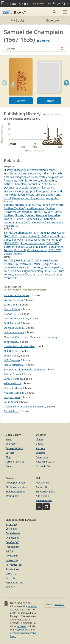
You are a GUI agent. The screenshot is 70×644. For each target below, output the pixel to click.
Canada (9, 205)
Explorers (21, 173)
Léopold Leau (12, 356)
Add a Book (42, 496)
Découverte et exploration (20, 188)
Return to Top (44, 466)
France (30, 205)
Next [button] (66, 87)
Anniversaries (45, 188)
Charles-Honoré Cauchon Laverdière (25, 407)
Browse (47, 20)
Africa (46, 222)
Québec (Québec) (14, 208)
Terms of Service (15, 462)
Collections (42, 457)
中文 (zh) (10, 587)
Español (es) (12, 542)
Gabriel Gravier (12, 374)
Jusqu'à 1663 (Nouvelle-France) (23, 264)
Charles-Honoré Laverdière (19, 346)
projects (22, 626)
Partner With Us (14, 448)
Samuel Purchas (13, 379)
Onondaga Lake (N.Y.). (17, 222)
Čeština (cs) (12, 529)
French (51, 170)
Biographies (23, 177)
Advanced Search (46, 462)
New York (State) (52, 212)
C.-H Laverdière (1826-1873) (44, 250)
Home (39, 439)
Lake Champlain (46, 219)
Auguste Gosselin (14, 393)
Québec (9, 215)
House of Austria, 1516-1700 (32, 274)
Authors (41, 448)
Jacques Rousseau (14, 365)
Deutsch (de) (13, 533)
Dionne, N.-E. (11, 314)
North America (35, 208)
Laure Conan (11, 305)
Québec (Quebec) (24, 219)
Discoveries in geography (19, 191)
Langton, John (12, 397)
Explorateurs (48, 180)
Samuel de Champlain (16, 295)
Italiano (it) (12, 560)
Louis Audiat (11, 402)
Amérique (57, 205)
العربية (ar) (11, 524)
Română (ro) (13, 569)
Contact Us (42, 487)
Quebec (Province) (36, 215)
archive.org (16, 633)
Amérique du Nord (29, 212)
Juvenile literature (29, 180)
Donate (38, 4)
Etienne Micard (12, 383)
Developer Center (15, 483)
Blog (8, 457)
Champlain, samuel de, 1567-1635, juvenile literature (34, 193)
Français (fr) (12, 547)
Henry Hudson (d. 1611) (34, 236)
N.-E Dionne (11, 351)
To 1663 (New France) (44, 260)
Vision (9, 439)
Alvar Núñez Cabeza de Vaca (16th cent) (34, 238)
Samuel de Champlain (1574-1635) (25, 233)
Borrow (21, 101)
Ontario (37, 222)
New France (43, 205)
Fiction (8, 184)
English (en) (12, 538)
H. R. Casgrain (12, 360)
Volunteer (11, 444)
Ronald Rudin (12, 411)
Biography (34, 173)
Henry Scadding (13, 388)
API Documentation (17, 487)
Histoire (9, 173)
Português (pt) (14, 565)
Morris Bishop (12, 309)
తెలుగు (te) (11, 578)
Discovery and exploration (30, 170)
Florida (19, 215)
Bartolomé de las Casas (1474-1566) (26, 247)
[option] (21, 81)
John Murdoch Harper (16, 318)
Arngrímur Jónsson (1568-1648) (40, 243)
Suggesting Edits (45, 491)
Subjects (41, 453)
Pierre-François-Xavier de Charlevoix (24, 369)
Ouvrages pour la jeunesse (28, 198)
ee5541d (59, 604)
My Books (17, 20)
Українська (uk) (14, 582)
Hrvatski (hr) (13, 556)
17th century (34, 267)
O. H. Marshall (12, 323)
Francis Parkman (13, 300)
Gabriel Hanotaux (14, 332)
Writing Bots (13, 496)
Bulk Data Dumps (15, 491)
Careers (10, 453)
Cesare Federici (13, 254)
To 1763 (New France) (17, 260)
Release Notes (44, 500)
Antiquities (53, 198)
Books (39, 444)
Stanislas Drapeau (14, 328)
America (20, 205)
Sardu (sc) (11, 574)
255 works (43, 41)
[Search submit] (54, 12)
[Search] (32, 49)
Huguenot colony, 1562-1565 (40, 271)
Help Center (43, 483)
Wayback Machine (25, 630)
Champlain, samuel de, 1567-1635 (34, 184)
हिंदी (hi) (10, 551)
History (8, 170)
